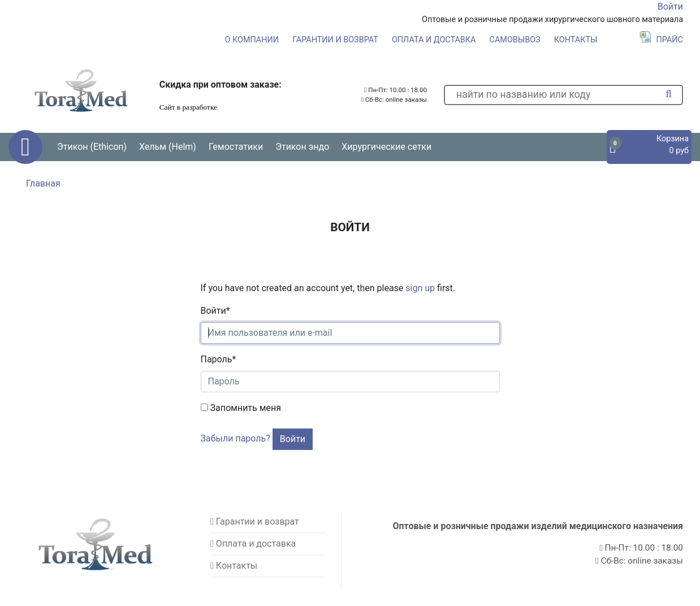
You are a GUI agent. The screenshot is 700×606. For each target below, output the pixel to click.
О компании (252, 40)
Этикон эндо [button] (302, 147)
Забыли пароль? (236, 438)
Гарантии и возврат (335, 40)
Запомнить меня (241, 408)
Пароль (219, 359)
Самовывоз (515, 40)
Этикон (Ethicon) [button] (92, 147)
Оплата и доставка (434, 40)
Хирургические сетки (386, 147)
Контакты (576, 40)
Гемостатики (236, 147)
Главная (43, 183)
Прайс (661, 40)
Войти (670, 7)
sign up (420, 288)
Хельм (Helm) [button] (168, 147)
